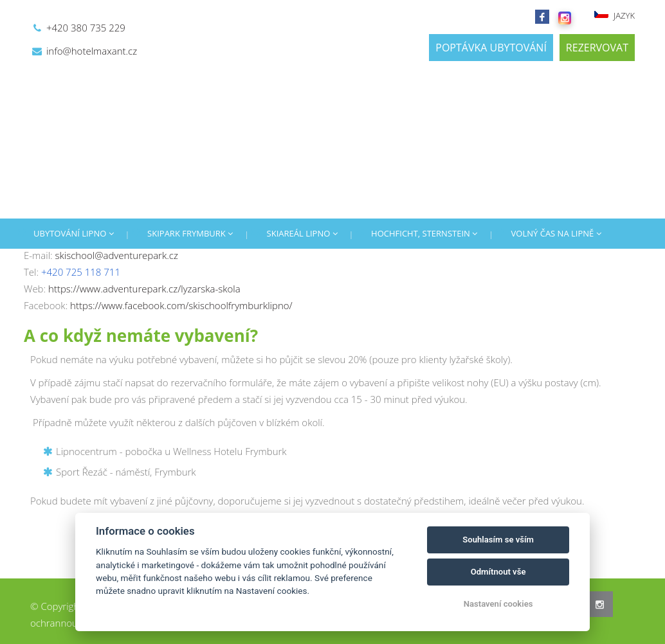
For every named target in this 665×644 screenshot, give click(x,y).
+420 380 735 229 (86, 28)
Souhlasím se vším (498, 540)
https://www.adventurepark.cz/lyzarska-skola (144, 289)
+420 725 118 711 (81, 272)
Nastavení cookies (498, 604)
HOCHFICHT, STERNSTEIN (424, 233)
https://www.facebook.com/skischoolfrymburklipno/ (181, 305)
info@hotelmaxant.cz (92, 51)
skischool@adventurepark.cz (117, 255)
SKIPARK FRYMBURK (190, 233)
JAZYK (614, 15)
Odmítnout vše (498, 572)
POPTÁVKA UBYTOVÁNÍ (491, 48)
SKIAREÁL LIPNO (302, 233)
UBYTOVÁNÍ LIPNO (74, 233)
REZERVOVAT (597, 48)
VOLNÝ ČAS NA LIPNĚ (556, 233)
